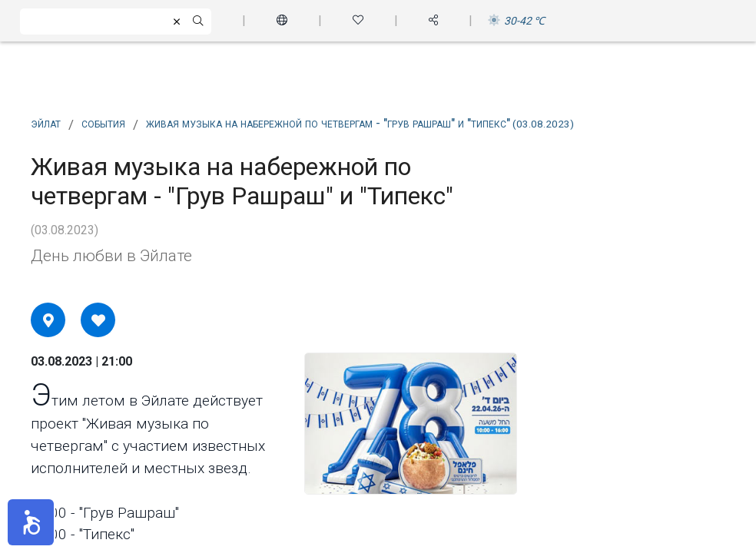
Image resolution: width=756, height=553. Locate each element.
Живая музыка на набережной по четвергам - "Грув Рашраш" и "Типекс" (360, 123)
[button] (31, 522)
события (103, 123)
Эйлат (46, 123)
